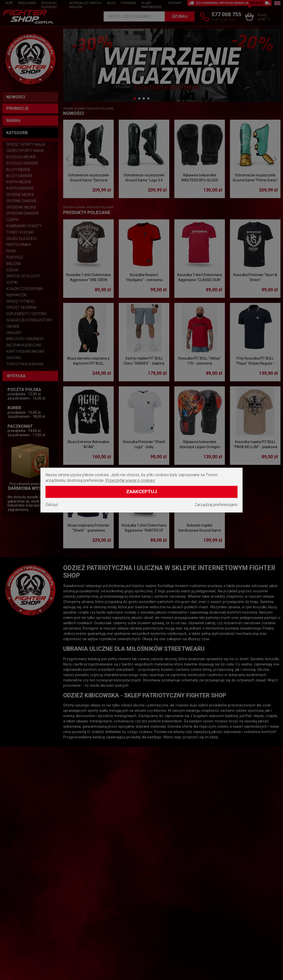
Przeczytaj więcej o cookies (130, 480)
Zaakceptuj (141, 492)
